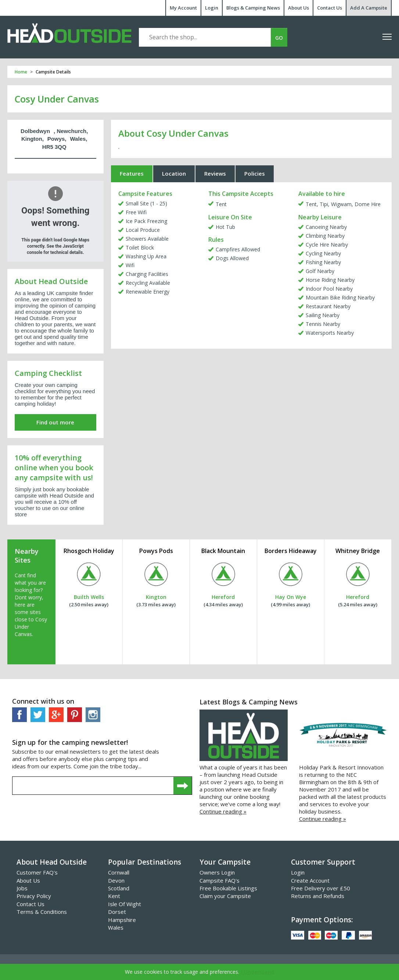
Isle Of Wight (125, 904)
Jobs (22, 888)
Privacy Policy (34, 896)
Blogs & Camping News (253, 8)
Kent (114, 896)
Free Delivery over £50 (321, 888)
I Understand (258, 972)
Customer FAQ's (37, 872)
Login (212, 8)
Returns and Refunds (318, 896)
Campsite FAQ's (220, 880)
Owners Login (217, 872)
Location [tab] (174, 173)
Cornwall (119, 872)
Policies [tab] (255, 173)
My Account (183, 8)
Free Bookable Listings (228, 888)
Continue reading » (223, 811)
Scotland (119, 888)
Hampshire (122, 920)
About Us (299, 8)
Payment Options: (322, 920)
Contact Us (330, 8)
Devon (116, 880)
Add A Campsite (369, 8)
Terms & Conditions (42, 912)
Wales (116, 927)
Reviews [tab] (215, 173)
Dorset (117, 912)
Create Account (310, 880)
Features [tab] (132, 173)
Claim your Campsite (225, 896)
